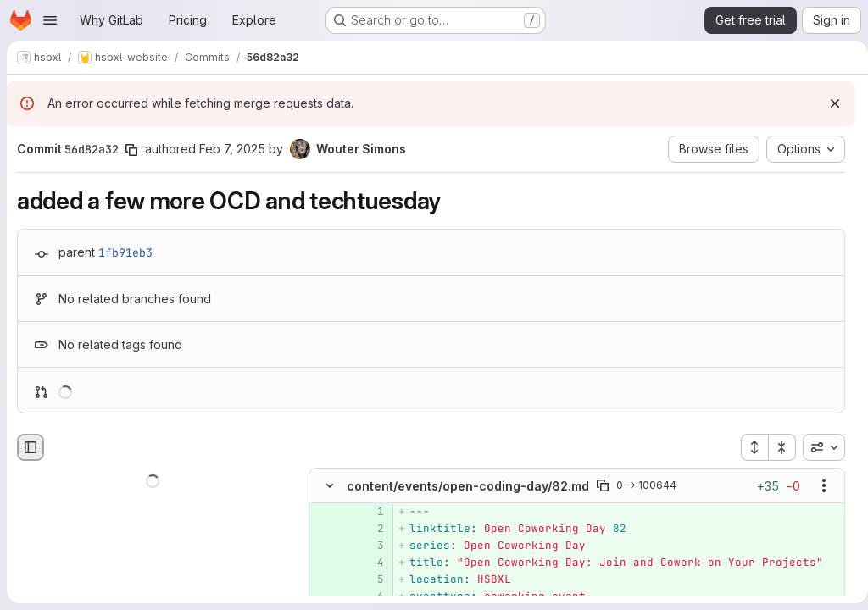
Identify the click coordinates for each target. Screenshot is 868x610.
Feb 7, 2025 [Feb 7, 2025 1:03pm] (232, 149)
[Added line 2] (370, 530)
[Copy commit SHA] (131, 150)
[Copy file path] (603, 486)
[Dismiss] (828, 103)
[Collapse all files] (776, 447)
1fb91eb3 (125, 252)
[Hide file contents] (330, 486)
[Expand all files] (748, 447)
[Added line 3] (370, 546)
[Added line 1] (370, 513)
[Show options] (817, 486)
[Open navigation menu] (50, 20)
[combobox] (817, 447)
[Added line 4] (370, 563)
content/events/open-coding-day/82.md (468, 486)
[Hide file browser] (31, 447)
